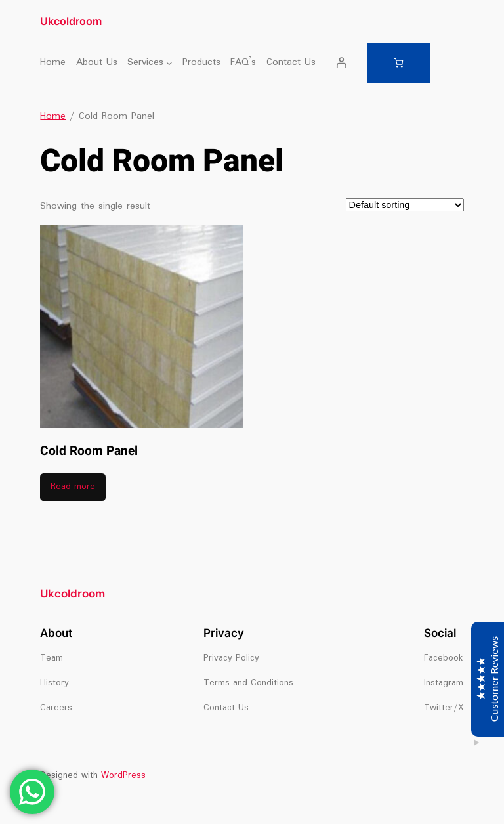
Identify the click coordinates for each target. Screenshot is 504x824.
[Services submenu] (169, 62)
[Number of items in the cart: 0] (399, 63)
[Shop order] (405, 205)
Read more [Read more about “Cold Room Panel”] (73, 487)
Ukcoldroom (71, 21)
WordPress (123, 776)
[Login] (341, 62)
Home (53, 116)
